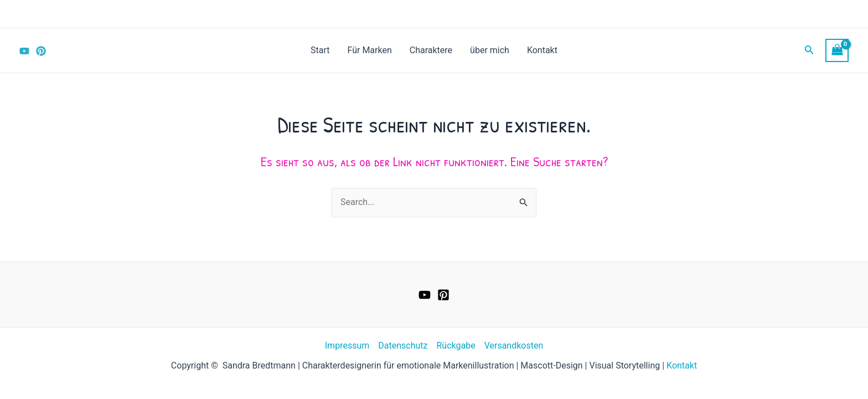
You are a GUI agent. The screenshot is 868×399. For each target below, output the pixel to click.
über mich (490, 50)
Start (320, 50)
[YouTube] (24, 51)
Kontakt (542, 50)
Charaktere (431, 50)
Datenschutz (403, 346)
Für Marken (370, 50)
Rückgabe (456, 346)
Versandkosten (514, 346)
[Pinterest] (41, 51)
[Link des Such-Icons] (809, 51)
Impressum (347, 346)
